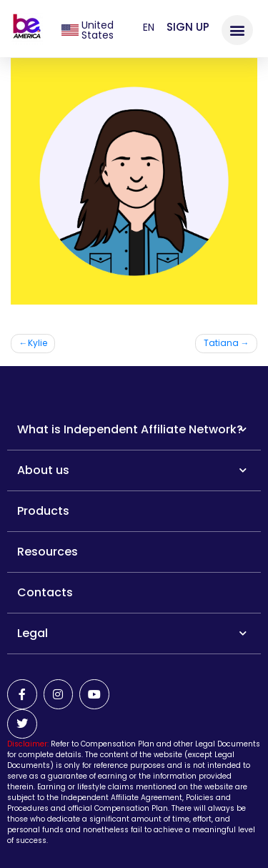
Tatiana (221, 343)
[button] (237, 30)
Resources (48, 552)
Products (43, 511)
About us (132, 470)
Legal (132, 633)
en (149, 27)
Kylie (38, 343)
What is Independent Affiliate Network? (132, 429)
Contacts (45, 592)
